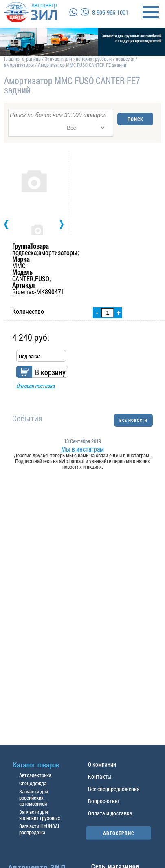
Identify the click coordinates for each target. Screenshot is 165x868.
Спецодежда (33, 783)
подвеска (125, 59)
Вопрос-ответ (104, 801)
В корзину (50, 372)
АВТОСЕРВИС (119, 833)
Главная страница (22, 59)
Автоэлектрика (35, 775)
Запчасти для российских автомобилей (34, 798)
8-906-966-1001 (110, 12)
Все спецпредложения (114, 789)
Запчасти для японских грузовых (78, 59)
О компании (102, 764)
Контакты (100, 777)
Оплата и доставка (110, 813)
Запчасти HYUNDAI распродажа (39, 829)
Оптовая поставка (35, 386)
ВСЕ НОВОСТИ (133, 420)
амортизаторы (19, 65)
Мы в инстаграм (82, 449)
